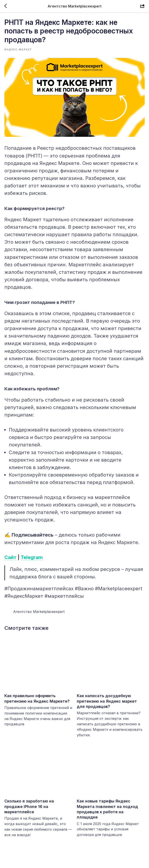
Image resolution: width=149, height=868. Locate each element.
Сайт (10, 560)
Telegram (32, 560)
